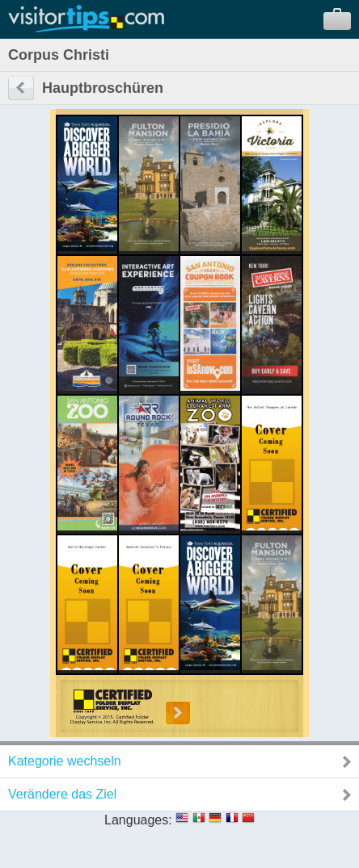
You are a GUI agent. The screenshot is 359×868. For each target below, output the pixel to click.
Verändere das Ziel (62, 794)
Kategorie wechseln (65, 761)
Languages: (138, 820)
